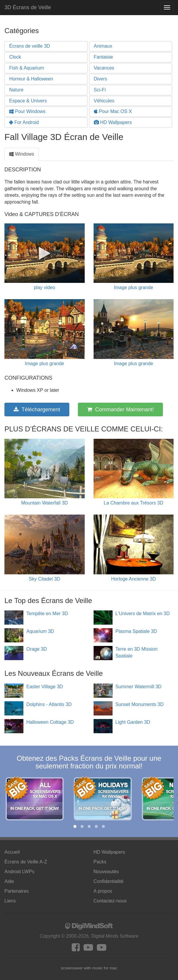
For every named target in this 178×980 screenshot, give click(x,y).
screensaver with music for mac (89, 968)
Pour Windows (27, 111)
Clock (15, 57)
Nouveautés (106, 872)
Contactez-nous (110, 901)
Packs (100, 862)
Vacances (104, 68)
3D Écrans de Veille (28, 7)
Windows (22, 154)
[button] (75, 826)
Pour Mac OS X (113, 111)
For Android (24, 122)
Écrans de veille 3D (30, 46)
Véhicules (104, 101)
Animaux (103, 46)
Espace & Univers (28, 101)
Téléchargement (37, 410)
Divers (101, 79)
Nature (16, 90)
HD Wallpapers (113, 122)
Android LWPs (19, 872)
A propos (103, 891)
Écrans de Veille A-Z (26, 862)
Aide (9, 881)
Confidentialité (109, 881)
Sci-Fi (100, 90)
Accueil (12, 852)
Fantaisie (104, 57)
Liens (10, 901)
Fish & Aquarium (27, 68)
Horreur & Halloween (31, 79)
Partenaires (17, 891)
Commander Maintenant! (120, 410)
